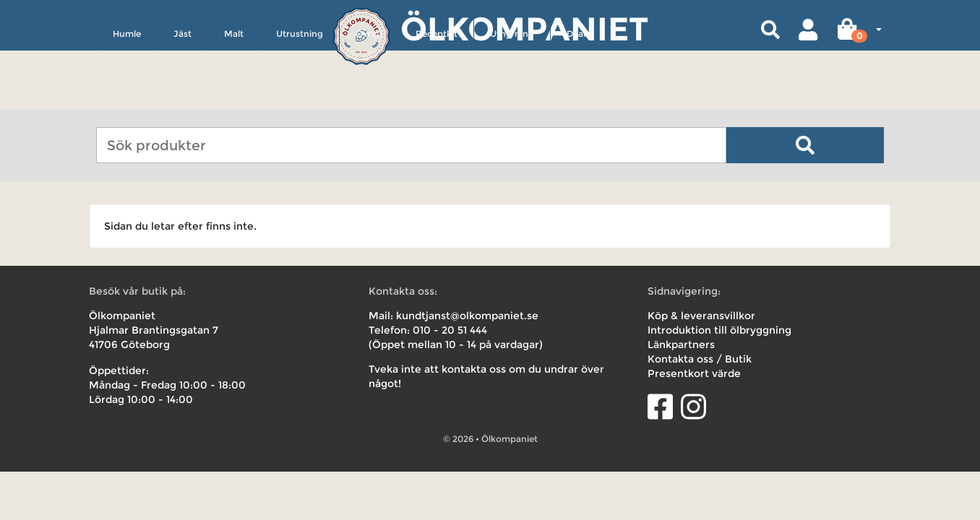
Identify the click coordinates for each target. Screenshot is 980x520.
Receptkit (437, 99)
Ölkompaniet (524, 29)
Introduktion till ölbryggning (719, 330)
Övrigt (369, 99)
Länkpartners (681, 344)
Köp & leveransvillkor (701, 316)
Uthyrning (512, 99)
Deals (578, 99)
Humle (127, 99)
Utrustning (300, 99)
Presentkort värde (694, 373)
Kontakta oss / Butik (700, 359)
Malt (234, 99)
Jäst (182, 99)
